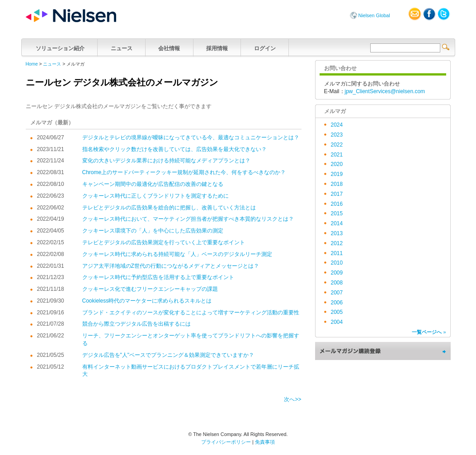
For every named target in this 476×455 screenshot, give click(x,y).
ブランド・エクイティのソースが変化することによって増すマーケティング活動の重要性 (191, 313)
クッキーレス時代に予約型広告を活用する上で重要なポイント (158, 277)
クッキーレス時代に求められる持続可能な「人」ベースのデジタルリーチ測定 (177, 254)
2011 (337, 253)
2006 (337, 303)
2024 (337, 125)
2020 (337, 164)
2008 (337, 283)
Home (32, 64)
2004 (337, 322)
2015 (337, 213)
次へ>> (292, 399)
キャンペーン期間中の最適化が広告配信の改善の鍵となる (153, 184)
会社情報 (169, 47)
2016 (337, 204)
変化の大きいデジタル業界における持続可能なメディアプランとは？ (166, 161)
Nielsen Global (374, 15)
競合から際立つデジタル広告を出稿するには (137, 324)
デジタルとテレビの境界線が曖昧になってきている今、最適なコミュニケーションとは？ (191, 137)
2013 (337, 233)
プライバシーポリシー (226, 442)
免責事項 (265, 442)
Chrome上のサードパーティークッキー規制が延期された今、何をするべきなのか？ (184, 172)
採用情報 (217, 47)
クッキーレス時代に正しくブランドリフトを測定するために (156, 196)
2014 (337, 223)
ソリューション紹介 (60, 47)
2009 (337, 273)
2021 (337, 155)
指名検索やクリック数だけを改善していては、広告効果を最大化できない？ (174, 149)
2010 (337, 263)
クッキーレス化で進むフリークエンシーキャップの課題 (150, 289)
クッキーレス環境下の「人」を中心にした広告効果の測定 (153, 231)
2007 (337, 293)
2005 (337, 312)
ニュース (121, 47)
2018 (337, 184)
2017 (337, 194)
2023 (337, 135)
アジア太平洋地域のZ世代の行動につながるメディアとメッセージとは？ (171, 266)
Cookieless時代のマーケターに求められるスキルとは (147, 301)
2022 (337, 145)
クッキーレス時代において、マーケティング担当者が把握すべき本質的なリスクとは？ (188, 219)
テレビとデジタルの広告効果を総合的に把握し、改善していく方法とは (169, 208)
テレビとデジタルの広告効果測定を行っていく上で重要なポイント (164, 242)
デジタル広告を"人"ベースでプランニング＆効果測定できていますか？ (168, 355)
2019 (337, 174)
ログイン (265, 47)
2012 (337, 243)
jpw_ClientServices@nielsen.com (385, 91)
